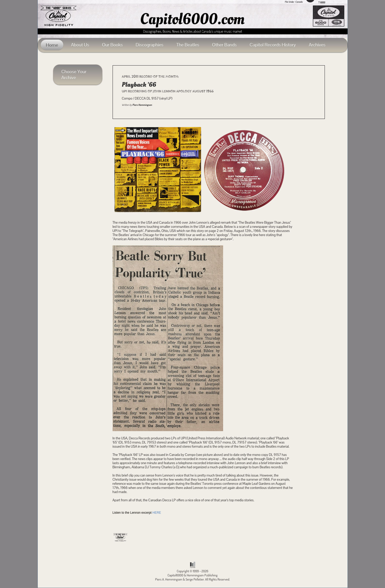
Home (52, 45)
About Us (80, 45)
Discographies (149, 45)
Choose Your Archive (74, 75)
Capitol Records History (273, 45)
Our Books (112, 45)
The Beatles (188, 45)
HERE (157, 513)
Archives (317, 45)
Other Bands (224, 45)
